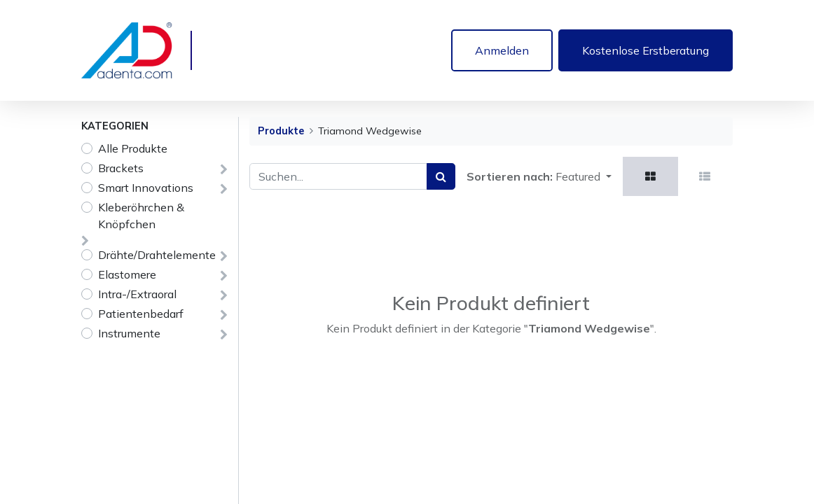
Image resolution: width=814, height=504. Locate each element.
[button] (584, 176)
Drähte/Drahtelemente (157, 255)
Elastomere (127, 274)
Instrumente (129, 333)
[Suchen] (441, 176)
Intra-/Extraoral (137, 294)
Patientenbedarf (141, 314)
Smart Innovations (146, 188)
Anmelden (502, 50)
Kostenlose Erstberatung (646, 50)
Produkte (281, 131)
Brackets (121, 168)
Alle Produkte (133, 148)
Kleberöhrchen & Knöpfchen (141, 216)
